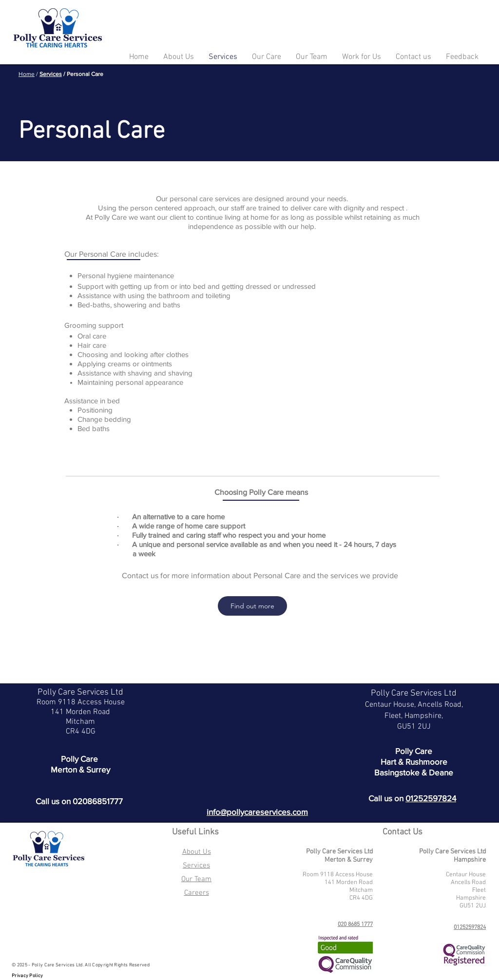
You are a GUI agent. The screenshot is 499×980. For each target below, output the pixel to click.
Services (51, 74)
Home (27, 74)
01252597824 (431, 798)
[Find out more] (252, 606)
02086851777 (98, 801)
